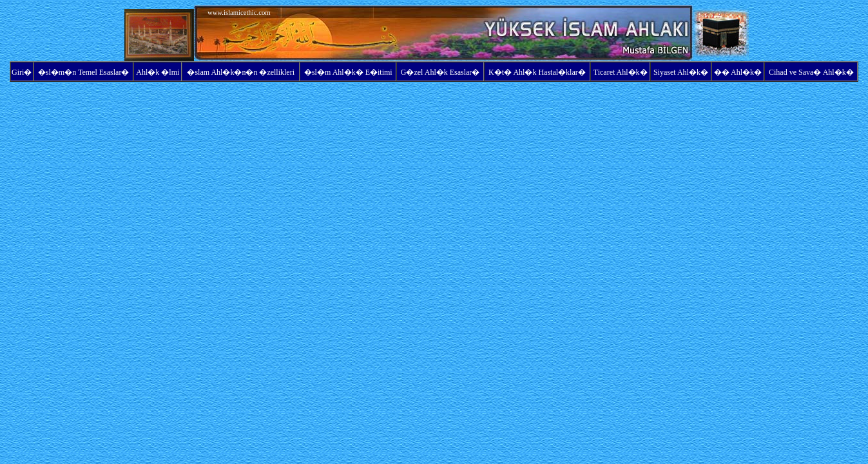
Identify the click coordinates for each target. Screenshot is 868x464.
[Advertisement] (65, 34)
